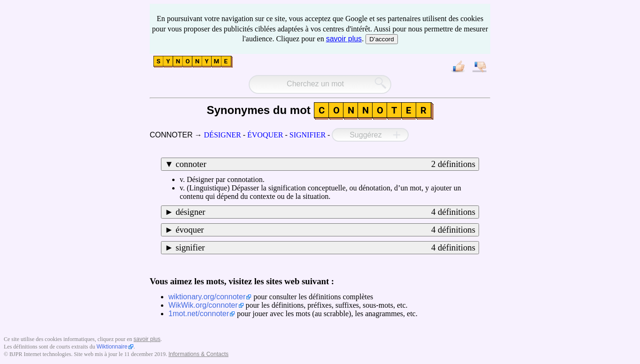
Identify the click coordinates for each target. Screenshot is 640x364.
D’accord (382, 39)
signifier (325, 248)
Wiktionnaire (112, 347)
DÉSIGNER (223, 135)
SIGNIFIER (308, 135)
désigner (325, 212)
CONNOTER (171, 135)
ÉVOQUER (265, 135)
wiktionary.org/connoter (207, 297)
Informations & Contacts (198, 354)
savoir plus (344, 39)
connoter (325, 164)
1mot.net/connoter (199, 314)
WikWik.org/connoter (203, 305)
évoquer (325, 230)
